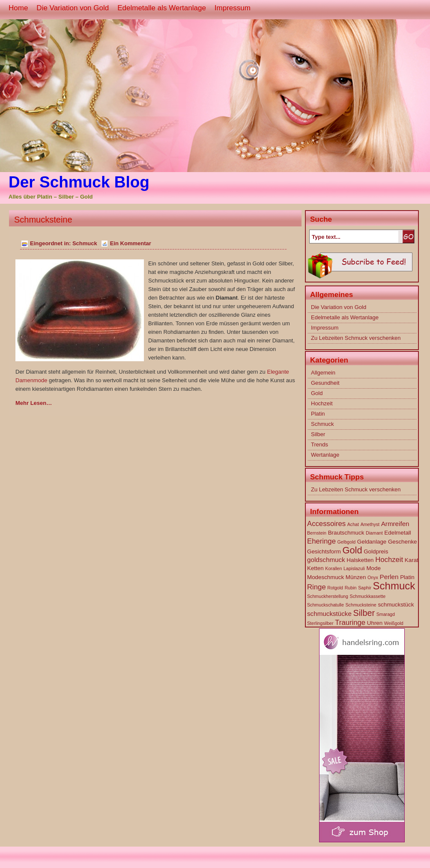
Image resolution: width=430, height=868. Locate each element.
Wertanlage (325, 455)
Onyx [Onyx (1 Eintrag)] (373, 577)
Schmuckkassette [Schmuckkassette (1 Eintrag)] (368, 596)
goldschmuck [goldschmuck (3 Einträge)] (326, 560)
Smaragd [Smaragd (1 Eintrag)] (386, 614)
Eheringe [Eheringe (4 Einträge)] (321, 541)
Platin (318, 414)
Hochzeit (322, 403)
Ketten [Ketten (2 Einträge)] (315, 568)
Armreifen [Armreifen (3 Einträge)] (395, 524)
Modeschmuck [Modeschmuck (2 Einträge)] (325, 577)
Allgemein (323, 373)
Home (18, 8)
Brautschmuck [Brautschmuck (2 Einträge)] (346, 533)
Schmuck (85, 243)
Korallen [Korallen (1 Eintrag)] (333, 568)
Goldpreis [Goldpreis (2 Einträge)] (376, 551)
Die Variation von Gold (73, 8)
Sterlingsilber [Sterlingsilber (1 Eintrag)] (320, 623)
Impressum (233, 8)
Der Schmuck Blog (79, 182)
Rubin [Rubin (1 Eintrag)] (351, 588)
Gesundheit (325, 383)
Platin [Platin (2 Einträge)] (407, 577)
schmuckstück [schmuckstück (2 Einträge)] (396, 605)
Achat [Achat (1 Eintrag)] (353, 524)
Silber (318, 434)
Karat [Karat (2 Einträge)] (412, 560)
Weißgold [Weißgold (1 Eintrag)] (394, 623)
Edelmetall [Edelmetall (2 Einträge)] (397, 533)
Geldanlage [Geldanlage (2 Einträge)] (372, 542)
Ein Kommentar (131, 243)
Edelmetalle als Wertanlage (162, 8)
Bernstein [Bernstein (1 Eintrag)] (317, 533)
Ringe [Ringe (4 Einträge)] (317, 587)
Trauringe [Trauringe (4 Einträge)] (350, 623)
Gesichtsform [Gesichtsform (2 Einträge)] (324, 551)
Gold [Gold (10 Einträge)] (352, 550)
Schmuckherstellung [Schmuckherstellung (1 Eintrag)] (328, 596)
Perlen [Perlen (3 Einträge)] (389, 577)
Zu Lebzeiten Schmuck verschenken (356, 338)
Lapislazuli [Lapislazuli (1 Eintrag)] (354, 568)
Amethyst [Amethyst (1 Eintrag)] (370, 524)
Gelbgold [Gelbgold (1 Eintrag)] (347, 542)
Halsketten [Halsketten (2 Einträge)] (360, 560)
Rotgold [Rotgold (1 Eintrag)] (335, 588)
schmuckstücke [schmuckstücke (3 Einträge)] (329, 614)
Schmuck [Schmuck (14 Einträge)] (394, 586)
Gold (317, 393)
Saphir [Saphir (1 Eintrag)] (365, 588)
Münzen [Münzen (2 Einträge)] (356, 577)
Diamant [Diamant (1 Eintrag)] (374, 533)
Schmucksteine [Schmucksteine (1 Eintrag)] (361, 605)
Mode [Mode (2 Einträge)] (373, 568)
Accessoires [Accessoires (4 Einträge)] (326, 524)
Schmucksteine (43, 220)
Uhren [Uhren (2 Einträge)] (375, 623)
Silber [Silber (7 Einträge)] (364, 613)
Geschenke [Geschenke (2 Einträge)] (403, 542)
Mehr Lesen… (34, 403)
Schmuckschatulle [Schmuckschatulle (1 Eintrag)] (325, 605)
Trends (320, 444)
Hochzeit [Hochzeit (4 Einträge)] (389, 560)
